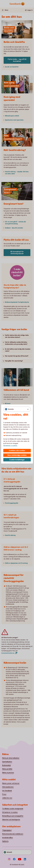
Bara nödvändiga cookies (17, 455)
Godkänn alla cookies (17, 451)
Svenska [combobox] (11, 409)
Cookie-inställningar (17, 460)
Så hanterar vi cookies (10, 446)
